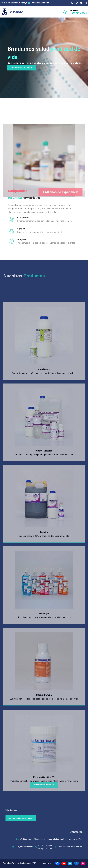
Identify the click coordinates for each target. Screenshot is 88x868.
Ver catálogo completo (44, 789)
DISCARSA (17, 12)
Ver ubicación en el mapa (21, 818)
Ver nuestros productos (22, 67)
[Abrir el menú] (41, 12)
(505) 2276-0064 (78, 13)
